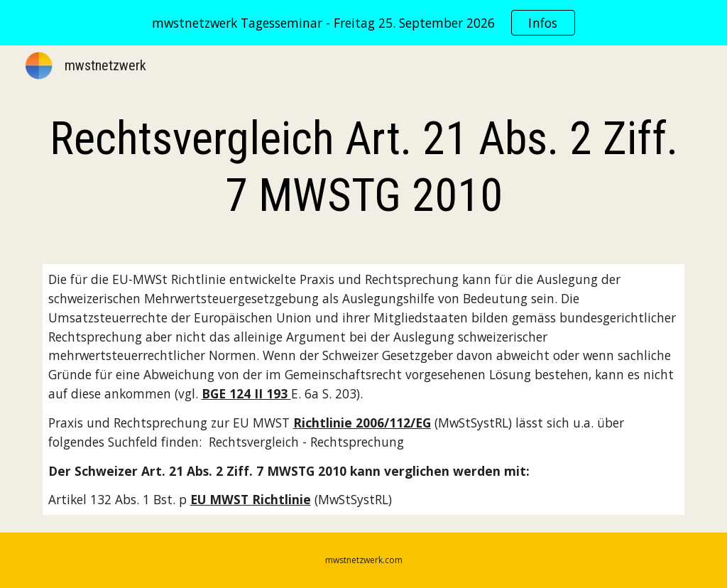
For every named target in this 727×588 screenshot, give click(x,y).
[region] (363, 23)
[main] (364, 168)
